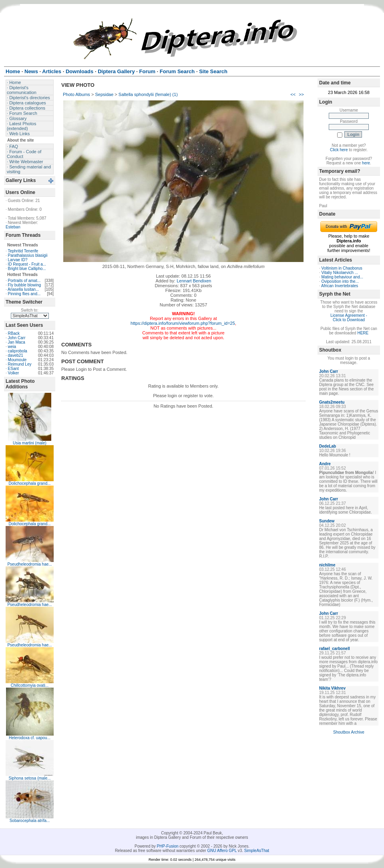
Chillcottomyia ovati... (30, 685)
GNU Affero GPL (222, 851)
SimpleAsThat (257, 851)
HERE (363, 333)
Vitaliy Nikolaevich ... (340, 273)
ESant (13, 369)
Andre (325, 464)
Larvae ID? (18, 260)
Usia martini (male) (30, 443)
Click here (339, 150)
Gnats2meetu (332, 402)
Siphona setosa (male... (29, 778)
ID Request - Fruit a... (27, 264)
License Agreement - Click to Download (349, 318)
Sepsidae (104, 94)
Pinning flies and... (24, 294)
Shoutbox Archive (349, 732)
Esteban (13, 227)
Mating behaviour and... (343, 277)
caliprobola (18, 351)
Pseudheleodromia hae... (29, 564)
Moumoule (17, 360)
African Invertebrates (340, 286)
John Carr (17, 338)
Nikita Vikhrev (332, 688)
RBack (14, 333)
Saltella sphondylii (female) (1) (148, 94)
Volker (14, 373)
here (366, 163)
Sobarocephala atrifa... (30, 821)
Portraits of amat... (24, 281)
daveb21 (16, 355)
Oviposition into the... (340, 281)
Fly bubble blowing (25, 285)
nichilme (327, 565)
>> (301, 94)
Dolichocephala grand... (29, 483)
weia (12, 347)
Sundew (327, 521)
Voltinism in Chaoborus (342, 268)
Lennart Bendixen (194, 281)
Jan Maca (17, 342)
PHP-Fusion (168, 846)
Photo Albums (76, 94)
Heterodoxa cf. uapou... (30, 738)
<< (293, 94)
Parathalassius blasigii (28, 255)
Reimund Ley (20, 364)
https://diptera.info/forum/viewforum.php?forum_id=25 (183, 323)
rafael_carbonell (335, 649)
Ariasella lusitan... (23, 289)
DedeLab (328, 446)
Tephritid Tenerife (23, 251)
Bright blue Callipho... (27, 269)
